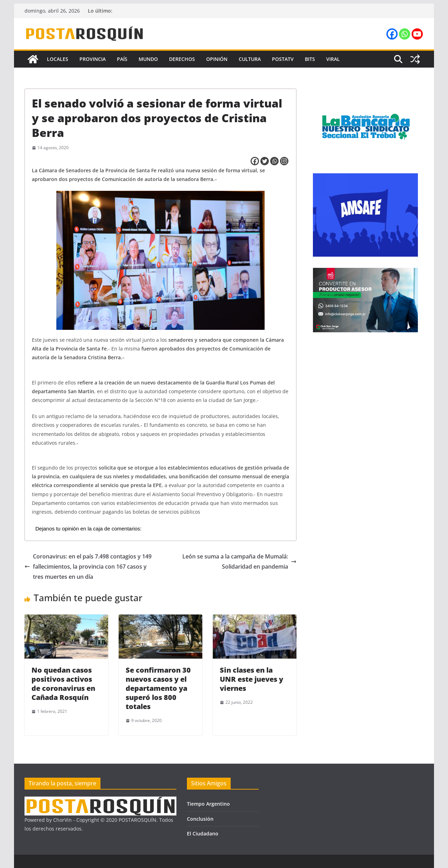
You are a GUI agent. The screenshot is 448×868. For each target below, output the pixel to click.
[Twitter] (265, 161)
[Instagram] (284, 161)
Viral (333, 59)
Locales (58, 59)
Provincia (93, 59)
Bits (310, 59)
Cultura (250, 59)
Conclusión (200, 819)
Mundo (148, 59)
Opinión (217, 59)
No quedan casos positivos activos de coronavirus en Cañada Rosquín (63, 684)
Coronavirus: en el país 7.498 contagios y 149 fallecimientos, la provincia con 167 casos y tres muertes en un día (88, 567)
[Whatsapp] (274, 161)
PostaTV (283, 59)
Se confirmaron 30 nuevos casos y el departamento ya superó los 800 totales (158, 688)
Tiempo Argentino (208, 804)
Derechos (182, 59)
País (122, 59)
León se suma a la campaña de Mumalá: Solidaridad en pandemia (239, 561)
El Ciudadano (203, 834)
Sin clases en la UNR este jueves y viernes (251, 679)
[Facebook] (255, 161)
